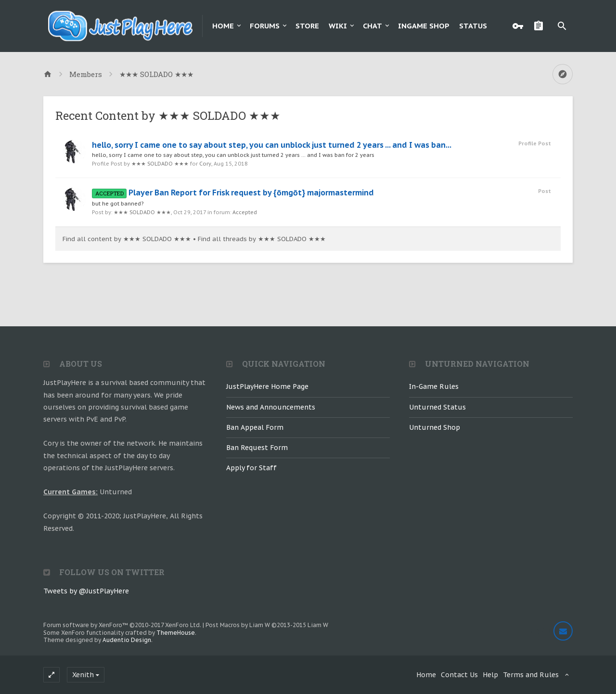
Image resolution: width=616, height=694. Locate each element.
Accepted (245, 212)
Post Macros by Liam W (267, 625)
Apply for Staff (251, 468)
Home (223, 26)
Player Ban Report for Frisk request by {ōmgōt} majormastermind (233, 193)
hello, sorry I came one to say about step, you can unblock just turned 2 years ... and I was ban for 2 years (233, 155)
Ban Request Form (257, 448)
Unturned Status (437, 407)
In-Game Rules (434, 386)
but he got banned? (118, 204)
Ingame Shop (424, 26)
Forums (265, 26)
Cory (205, 164)
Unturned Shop (435, 427)
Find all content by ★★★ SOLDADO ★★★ (127, 239)
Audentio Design (127, 640)
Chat (372, 26)
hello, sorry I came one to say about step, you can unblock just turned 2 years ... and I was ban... (272, 145)
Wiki (338, 26)
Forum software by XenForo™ (122, 625)
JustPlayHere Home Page (267, 386)
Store (307, 26)
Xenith (83, 675)
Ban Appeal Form (255, 427)
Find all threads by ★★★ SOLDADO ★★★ (262, 239)
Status (473, 26)
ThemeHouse (176, 633)
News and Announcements (271, 407)
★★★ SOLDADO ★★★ (160, 164)
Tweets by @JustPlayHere (86, 591)
